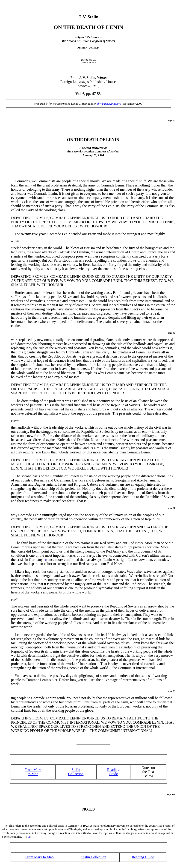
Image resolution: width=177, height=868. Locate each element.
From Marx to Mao (33, 772)
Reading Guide (143, 857)
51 (29, 837)
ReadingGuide (113, 772)
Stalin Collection (76, 772)
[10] (6, 826)
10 (45, 560)
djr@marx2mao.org (109, 104)
